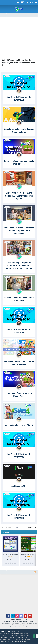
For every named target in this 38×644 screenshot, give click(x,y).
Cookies (31, 621)
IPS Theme (11, 620)
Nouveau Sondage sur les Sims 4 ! (19, 425)
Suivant (31, 527)
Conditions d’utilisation (13, 635)
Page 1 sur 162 (20, 527)
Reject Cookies (20, 641)
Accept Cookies (7, 641)
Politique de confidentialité (10, 621)
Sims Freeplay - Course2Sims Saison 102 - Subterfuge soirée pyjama (19, 196)
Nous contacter (23, 621)
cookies (15, 629)
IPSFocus (18, 620)
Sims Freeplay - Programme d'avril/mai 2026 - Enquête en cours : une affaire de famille (19, 266)
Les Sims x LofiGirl (19, 486)
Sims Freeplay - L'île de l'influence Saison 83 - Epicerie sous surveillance (19, 231)
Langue (25, 620)
